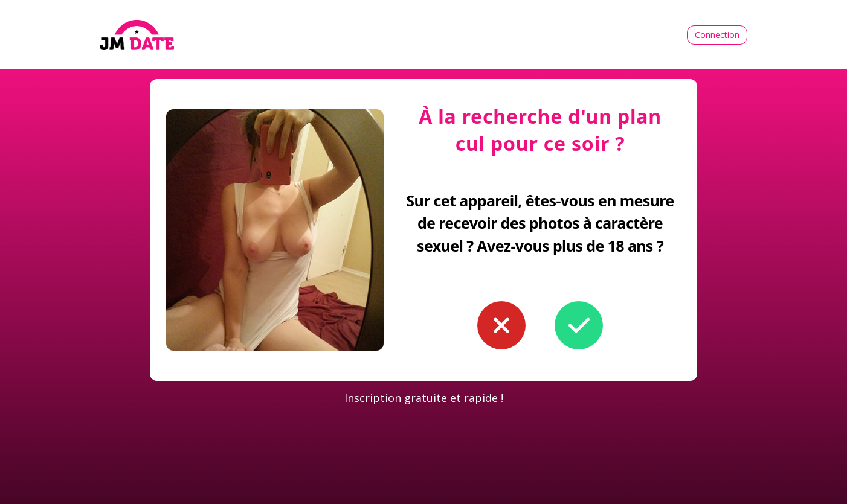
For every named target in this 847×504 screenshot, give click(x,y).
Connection (717, 35)
